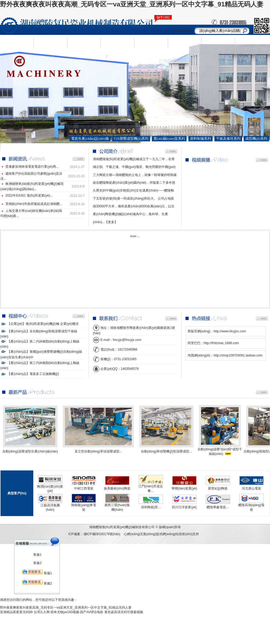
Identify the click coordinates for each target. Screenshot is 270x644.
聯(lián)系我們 (218, 43)
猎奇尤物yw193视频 (65, 612)
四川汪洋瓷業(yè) (184, 507)
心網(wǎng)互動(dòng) (140, 534)
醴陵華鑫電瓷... (218, 507)
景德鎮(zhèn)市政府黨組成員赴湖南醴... (34, 204)
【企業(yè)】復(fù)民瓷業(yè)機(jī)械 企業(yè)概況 (39, 324)
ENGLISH (252, 43)
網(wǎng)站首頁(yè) (17, 43)
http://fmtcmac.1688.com (221, 343)
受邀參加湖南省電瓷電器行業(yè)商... (32, 167)
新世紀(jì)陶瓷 (218, 488)
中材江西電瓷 (84, 488)
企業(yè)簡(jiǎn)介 (50, 43)
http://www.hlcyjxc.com (230, 331)
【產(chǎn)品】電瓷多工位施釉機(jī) (30, 374)
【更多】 (111, 222)
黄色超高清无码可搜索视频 (124, 612)
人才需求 (151, 43)
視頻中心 (185, 43)
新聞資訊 (118, 43)
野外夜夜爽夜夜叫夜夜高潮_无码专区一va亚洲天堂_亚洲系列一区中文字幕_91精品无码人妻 (132, 4)
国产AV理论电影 (92, 612)
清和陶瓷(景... (151, 507)
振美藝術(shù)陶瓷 (117, 488)
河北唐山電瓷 (251, 488)
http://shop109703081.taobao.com (238, 355)
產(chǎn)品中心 (84, 43)
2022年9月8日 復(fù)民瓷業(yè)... (29, 196)
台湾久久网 (42, 612)
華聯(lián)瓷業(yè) (184, 488)
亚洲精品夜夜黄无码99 (16, 612)
